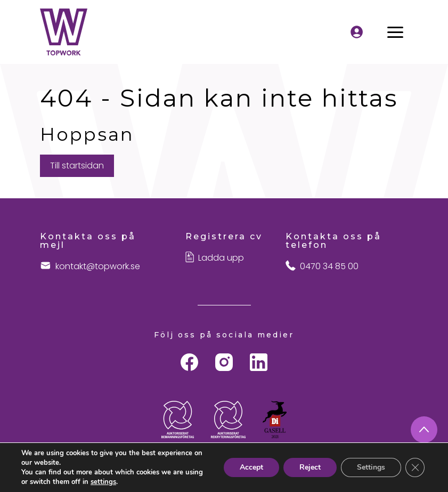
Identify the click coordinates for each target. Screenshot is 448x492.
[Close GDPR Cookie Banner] (415, 467)
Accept (251, 467)
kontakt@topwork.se (98, 267)
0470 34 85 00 (329, 267)
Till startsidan (77, 166)
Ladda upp (221, 258)
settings (103, 482)
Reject (310, 467)
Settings (371, 467)
